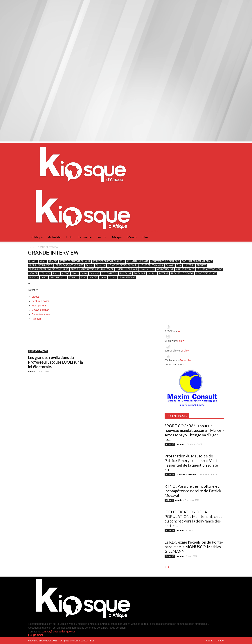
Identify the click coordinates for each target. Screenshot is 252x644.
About (209, 641)
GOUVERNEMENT (165, 269)
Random (37, 319)
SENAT (83, 277)
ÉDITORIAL (189, 265)
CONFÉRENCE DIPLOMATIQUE (165, 261)
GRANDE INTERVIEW (185, 269)
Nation (84, 273)
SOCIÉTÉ (93, 277)
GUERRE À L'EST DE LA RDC (210, 269)
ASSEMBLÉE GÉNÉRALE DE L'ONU (75, 261)
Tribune (112, 277)
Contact (220, 641)
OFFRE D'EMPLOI (110, 273)
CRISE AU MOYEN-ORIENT (41, 265)
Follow (181, 341)
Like (179, 331)
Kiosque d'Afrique (186, 474)
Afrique (117, 237)
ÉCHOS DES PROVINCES (152, 265)
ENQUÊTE (201, 265)
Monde (132, 237)
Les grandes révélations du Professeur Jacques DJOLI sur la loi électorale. (55, 362)
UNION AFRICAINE (127, 277)
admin (31, 371)
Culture (89, 265)
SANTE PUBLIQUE (58, 277)
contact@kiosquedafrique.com (59, 632)
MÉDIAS (65, 273)
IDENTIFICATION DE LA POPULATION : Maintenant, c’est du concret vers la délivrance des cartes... (193, 519)
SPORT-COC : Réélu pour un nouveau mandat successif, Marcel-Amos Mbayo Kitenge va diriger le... (194, 433)
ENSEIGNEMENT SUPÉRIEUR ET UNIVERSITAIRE (92, 269)
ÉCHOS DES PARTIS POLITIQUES (123, 265)
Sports (103, 277)
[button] (220, 147)
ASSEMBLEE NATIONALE (138, 261)
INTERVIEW (45, 273)
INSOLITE (33, 273)
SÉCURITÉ (73, 277)
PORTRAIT (164, 273)
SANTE (44, 277)
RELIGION (34, 277)
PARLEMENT (126, 273)
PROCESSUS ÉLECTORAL (182, 273)
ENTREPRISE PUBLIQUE (127, 269)
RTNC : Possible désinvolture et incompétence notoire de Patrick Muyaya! (193, 491)
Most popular (39, 306)
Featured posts (40, 301)
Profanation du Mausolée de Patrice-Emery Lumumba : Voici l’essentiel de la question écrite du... (191, 463)
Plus (145, 237)
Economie (85, 237)
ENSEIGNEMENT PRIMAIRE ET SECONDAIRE (48, 269)
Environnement (147, 269)
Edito (70, 237)
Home (31, 247)
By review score (41, 314)
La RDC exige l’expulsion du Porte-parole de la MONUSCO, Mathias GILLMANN (194, 547)
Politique (37, 237)
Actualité (54, 237)
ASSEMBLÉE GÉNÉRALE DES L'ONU (108, 261)
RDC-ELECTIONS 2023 (206, 273)
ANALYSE (53, 261)
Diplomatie (101, 265)
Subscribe (185, 360)
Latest (35, 297)
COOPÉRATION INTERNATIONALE (197, 261)
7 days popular (40, 310)
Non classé (94, 273)
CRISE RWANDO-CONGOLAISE (69, 265)
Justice (102, 237)
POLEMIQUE (140, 273)
